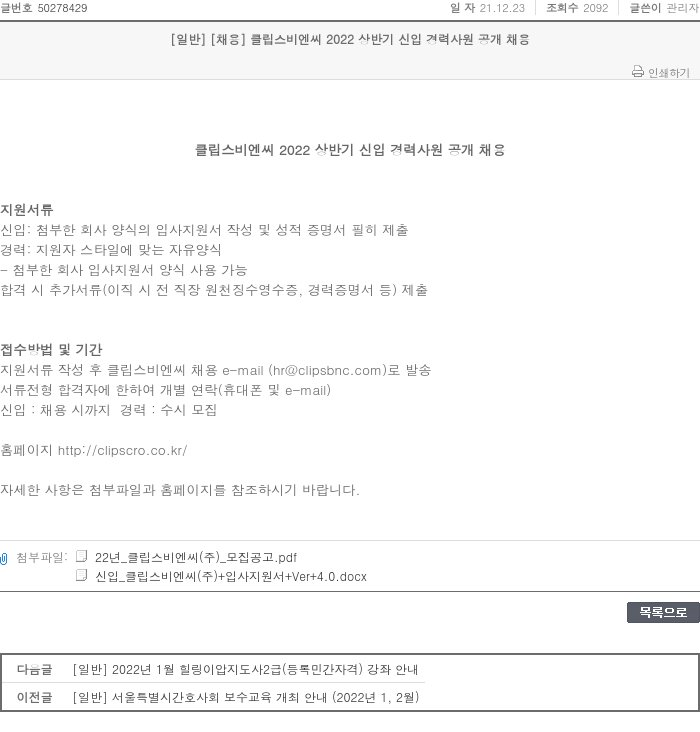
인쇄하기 (669, 72)
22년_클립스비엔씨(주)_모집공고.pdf (185, 556)
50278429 (62, 7)
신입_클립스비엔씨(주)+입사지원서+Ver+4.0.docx (220, 575)
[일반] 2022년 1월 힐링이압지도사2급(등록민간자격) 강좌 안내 (245, 668)
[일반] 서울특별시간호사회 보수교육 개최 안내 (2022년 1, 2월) (246, 696)
